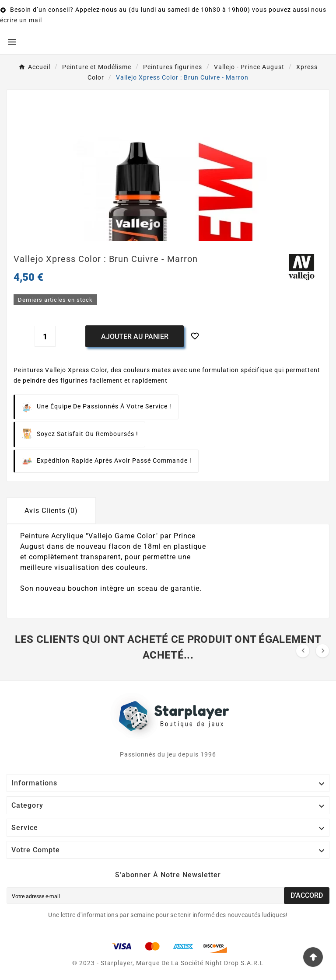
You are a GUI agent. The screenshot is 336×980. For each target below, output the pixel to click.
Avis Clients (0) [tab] (51, 511)
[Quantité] (45, 336)
